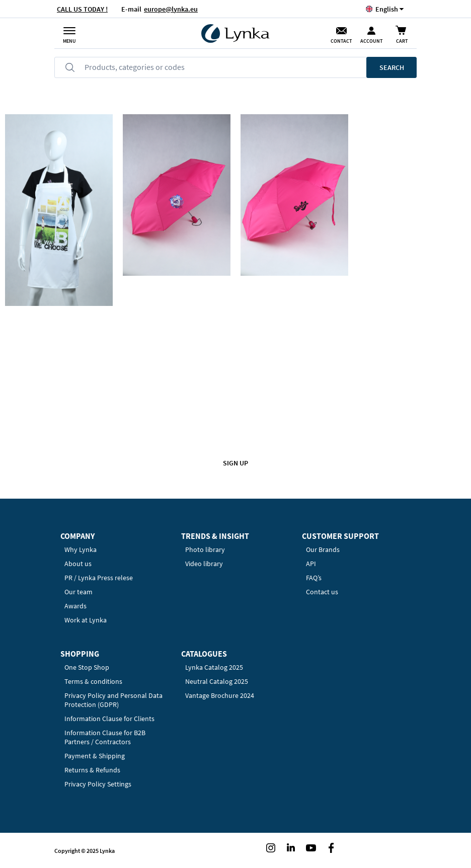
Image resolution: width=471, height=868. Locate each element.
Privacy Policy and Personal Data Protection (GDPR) (113, 700)
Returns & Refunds (92, 770)
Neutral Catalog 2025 (217, 681)
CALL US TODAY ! (82, 9)
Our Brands (323, 549)
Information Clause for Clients (109, 719)
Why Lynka (81, 549)
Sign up (235, 463)
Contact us (322, 592)
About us (78, 564)
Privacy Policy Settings (98, 784)
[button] (387, 9)
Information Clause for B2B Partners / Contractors (105, 737)
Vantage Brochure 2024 (220, 695)
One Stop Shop (87, 667)
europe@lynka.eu (171, 9)
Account (371, 41)
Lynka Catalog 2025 (214, 667)
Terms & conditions (93, 681)
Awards (75, 606)
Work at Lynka (86, 620)
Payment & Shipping (95, 756)
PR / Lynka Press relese (99, 578)
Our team (78, 592)
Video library (204, 564)
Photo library (205, 549)
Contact (341, 41)
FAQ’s (314, 578)
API (311, 564)
